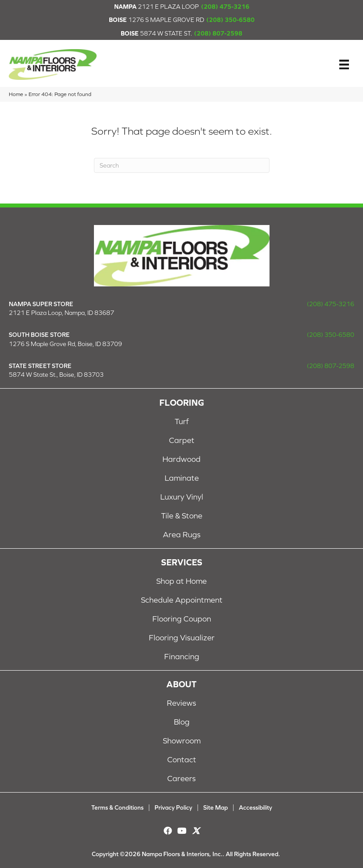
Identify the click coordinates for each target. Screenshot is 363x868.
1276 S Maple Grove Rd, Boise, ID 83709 (65, 344)
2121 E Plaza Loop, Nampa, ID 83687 (61, 313)
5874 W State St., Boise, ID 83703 (56, 375)
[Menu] (344, 64)
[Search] (182, 165)
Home (16, 94)
